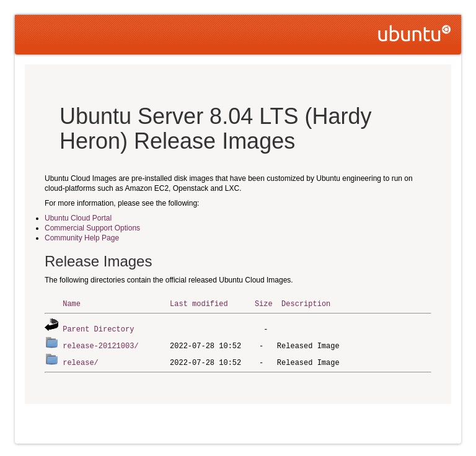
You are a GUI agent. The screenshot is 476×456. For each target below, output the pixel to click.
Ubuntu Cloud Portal (78, 218)
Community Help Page (82, 238)
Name (72, 303)
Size (264, 303)
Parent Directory (98, 328)
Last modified (199, 303)
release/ (81, 360)
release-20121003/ (100, 344)
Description (306, 303)
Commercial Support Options (92, 228)
